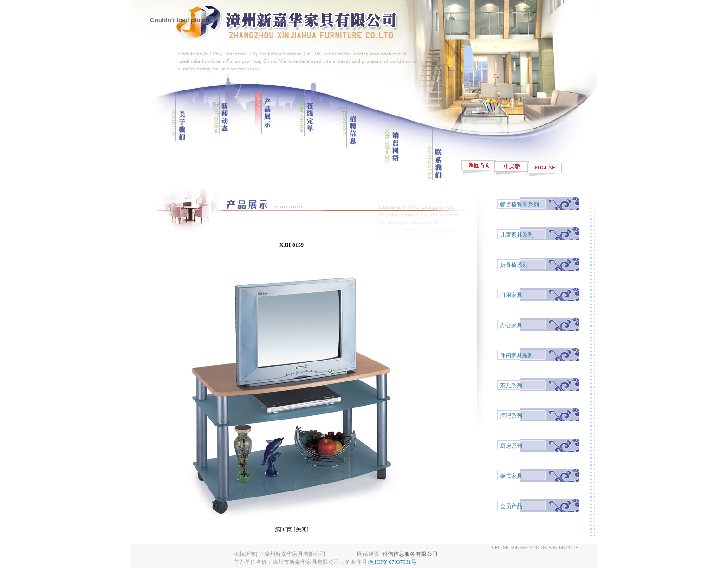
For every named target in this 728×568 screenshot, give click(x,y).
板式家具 (511, 476)
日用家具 (511, 295)
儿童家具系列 (517, 235)
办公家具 (511, 325)
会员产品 (511, 506)
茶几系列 (511, 386)
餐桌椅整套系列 (520, 205)
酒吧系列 (511, 416)
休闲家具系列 (517, 355)
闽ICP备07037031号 (393, 562)
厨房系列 (511, 446)
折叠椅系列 (514, 265)
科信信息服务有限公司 (410, 554)
